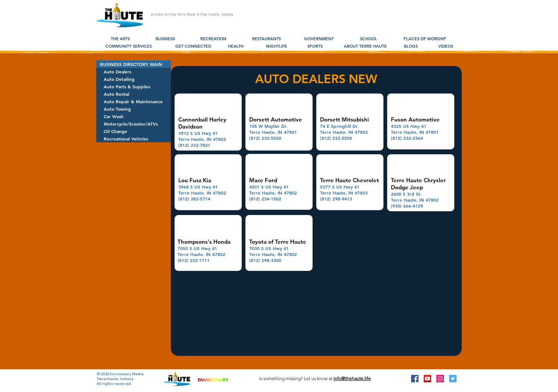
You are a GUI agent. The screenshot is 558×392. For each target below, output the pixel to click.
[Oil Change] (134, 131)
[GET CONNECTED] (193, 47)
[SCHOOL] (368, 39)
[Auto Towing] (134, 109)
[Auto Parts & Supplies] (134, 86)
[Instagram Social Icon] (440, 379)
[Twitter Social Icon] (453, 379)
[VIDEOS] (446, 47)
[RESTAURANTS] (267, 39)
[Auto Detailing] (134, 79)
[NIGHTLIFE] (277, 47)
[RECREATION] (213, 39)
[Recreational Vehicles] (134, 139)
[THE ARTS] (120, 39)
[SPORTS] (315, 47)
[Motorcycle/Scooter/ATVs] (134, 124)
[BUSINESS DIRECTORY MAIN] (134, 64)
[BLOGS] (411, 47)
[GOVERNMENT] (319, 39)
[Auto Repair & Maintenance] (134, 101)
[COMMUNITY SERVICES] (129, 47)
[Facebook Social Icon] (415, 379)
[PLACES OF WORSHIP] (425, 39)
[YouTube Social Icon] (427, 379)
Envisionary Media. (127, 374)
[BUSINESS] (165, 39)
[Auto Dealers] (134, 72)
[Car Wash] (134, 116)
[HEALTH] (236, 47)
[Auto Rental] (134, 94)
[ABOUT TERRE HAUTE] (365, 47)
